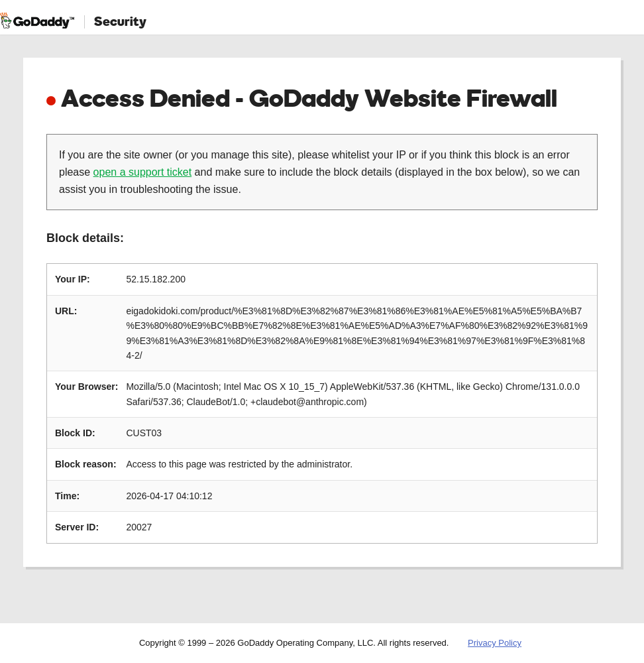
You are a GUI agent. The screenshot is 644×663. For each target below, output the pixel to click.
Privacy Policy (495, 643)
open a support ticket (143, 172)
